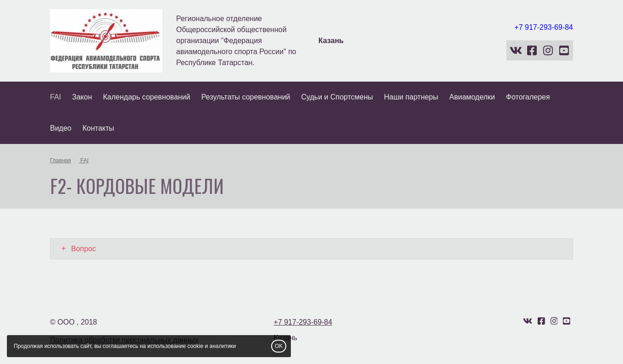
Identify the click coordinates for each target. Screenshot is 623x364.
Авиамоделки (472, 97)
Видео (61, 128)
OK (279, 346)
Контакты (98, 128)
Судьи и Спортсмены (337, 97)
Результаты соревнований (246, 97)
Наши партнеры (411, 97)
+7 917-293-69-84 (544, 27)
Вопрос (83, 249)
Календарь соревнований (147, 97)
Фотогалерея (528, 97)
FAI (56, 97)
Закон (82, 97)
